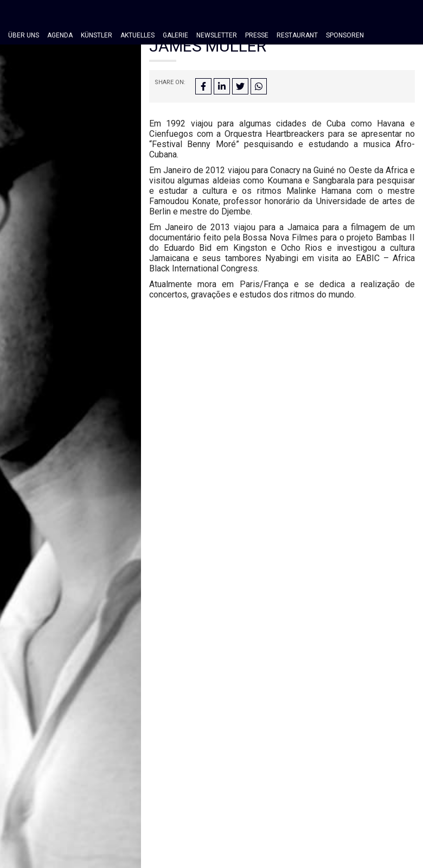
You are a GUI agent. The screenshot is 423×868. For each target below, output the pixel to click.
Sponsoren (345, 35)
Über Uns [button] (24, 35)
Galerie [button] (175, 35)
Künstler (97, 35)
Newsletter (217, 35)
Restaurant (297, 35)
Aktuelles (137, 35)
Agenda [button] (60, 35)
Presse (257, 35)
